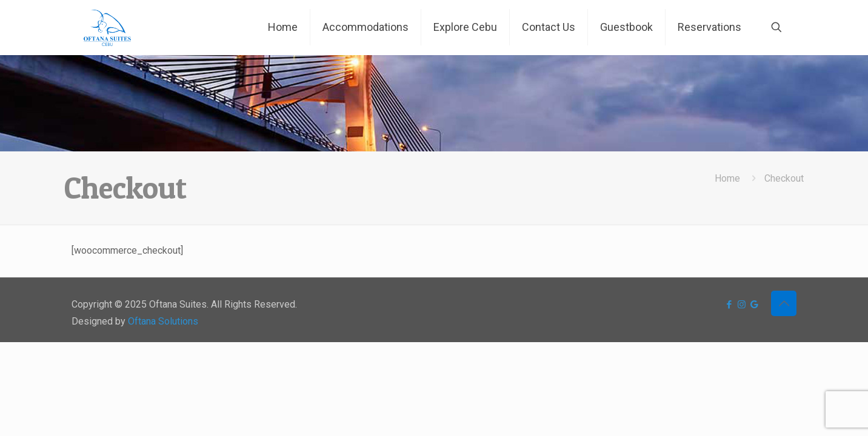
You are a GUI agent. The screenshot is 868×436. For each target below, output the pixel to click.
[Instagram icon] (742, 305)
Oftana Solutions (163, 321)
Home (727, 178)
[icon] (754, 305)
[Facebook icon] (729, 305)
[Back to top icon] (784, 303)
